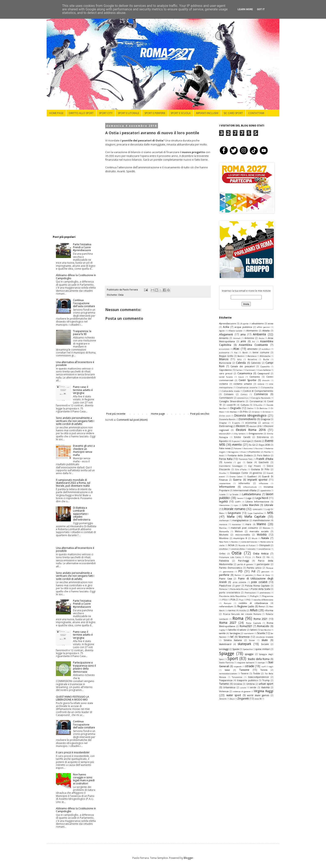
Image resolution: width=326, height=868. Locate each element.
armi (243, 341)
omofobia (223, 549)
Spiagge (227, 653)
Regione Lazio (246, 606)
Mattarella (224, 531)
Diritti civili (225, 416)
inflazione (263, 483)
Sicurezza (244, 637)
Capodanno (225, 370)
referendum (226, 606)
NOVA (231, 545)
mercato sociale (259, 531)
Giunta (222, 473)
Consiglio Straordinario (232, 401)
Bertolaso (252, 356)
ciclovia (261, 384)
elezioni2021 (225, 434)
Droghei (223, 423)
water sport (234, 695)
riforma (269, 610)
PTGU (225, 600)
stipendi (238, 666)
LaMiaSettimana (251, 494)
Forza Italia (226, 459)
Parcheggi (244, 561)
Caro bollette (264, 370)
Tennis (264, 670)
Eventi (258, 441)
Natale (265, 538)
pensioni (265, 572)
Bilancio (224, 359)
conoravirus (243, 398)
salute (243, 630)
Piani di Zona (263, 575)
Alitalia (266, 330)
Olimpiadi (264, 545)
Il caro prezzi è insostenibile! (73, 752)
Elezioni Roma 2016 (251, 430)
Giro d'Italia (241, 469)
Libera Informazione (257, 502)
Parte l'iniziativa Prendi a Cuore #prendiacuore (82, 247)
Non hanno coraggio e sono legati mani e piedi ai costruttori (84, 779)
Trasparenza (226, 680)
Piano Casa (226, 578)
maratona (236, 524)
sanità (222, 633)
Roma (238, 618)
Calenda (241, 363)
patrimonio (228, 572)
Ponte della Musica (239, 589)
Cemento (255, 377)
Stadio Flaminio (226, 663)
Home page (158, 414)
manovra (223, 524)
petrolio (249, 575)
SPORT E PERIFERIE (155, 113)
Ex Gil (252, 445)
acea (271, 323)
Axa (236, 353)
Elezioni (241, 426)
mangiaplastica (240, 520)
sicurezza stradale (264, 637)
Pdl (253, 571)
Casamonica (245, 373)
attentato (253, 349)
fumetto (228, 462)
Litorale (269, 505)
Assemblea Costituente (253, 345)
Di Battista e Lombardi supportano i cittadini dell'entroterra (82, 514)
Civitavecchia (267, 387)
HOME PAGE (56, 113)
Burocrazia (225, 363)
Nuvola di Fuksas (247, 545)
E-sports (236, 423)
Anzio (261, 338)
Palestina (224, 561)
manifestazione (261, 520)
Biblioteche (265, 356)
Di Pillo (244, 412)
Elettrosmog (226, 426)
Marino (261, 524)
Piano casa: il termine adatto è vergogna (83, 390)
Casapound (263, 373)
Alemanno (252, 330)
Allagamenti (226, 334)
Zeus (232, 699)
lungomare (234, 513)
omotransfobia (238, 549)
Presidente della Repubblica (233, 596)
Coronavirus (256, 401)
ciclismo (224, 384)
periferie (224, 575)
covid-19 (231, 405)
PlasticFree (225, 586)
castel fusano (226, 377)
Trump (266, 680)
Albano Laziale (235, 331)
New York (224, 542)
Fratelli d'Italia (265, 459)
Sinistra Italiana (233, 640)
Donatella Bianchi (227, 419)
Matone (266, 528)
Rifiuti (254, 610)
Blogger (188, 858)
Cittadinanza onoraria (247, 387)
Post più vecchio (200, 414)
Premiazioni (250, 593)
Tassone (244, 670)
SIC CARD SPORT (233, 113)
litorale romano (235, 509)
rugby (222, 630)
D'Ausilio (258, 405)
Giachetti (264, 462)
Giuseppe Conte (239, 473)
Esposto (236, 441)
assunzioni (224, 349)
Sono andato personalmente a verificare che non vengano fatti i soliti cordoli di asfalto (75, 421)
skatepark (244, 644)
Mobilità (262, 535)
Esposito (224, 441)
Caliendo (256, 363)
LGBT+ (238, 502)
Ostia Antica (261, 554)
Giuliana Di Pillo (260, 469)
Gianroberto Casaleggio (231, 466)
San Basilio (266, 630)
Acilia (226, 327)
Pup (241, 600)
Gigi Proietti (255, 466)
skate (265, 640)
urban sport (266, 684)
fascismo (248, 448)
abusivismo (258, 323)
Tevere (245, 673)
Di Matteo (232, 412)
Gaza (249, 462)
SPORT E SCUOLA (181, 113)
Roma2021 (246, 626)
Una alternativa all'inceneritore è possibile (75, 364)
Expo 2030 (265, 445)
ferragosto (233, 452)
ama (243, 334)
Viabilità (265, 687)
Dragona (265, 419)
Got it (261, 9)
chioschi (266, 380)
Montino (224, 538)
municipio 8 (240, 538)
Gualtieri (252, 476)
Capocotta (265, 366)
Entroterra (263, 437)
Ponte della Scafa (261, 589)
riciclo (243, 610)
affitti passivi (263, 327)
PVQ (248, 600)
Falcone (238, 448)
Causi (241, 377)
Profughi (254, 596)
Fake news (225, 448)
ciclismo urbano (243, 384)
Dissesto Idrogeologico (250, 415)
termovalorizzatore (228, 674)
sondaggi (224, 649)
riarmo (232, 610)
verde (253, 687)
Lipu (236, 505)
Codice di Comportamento (258, 391)
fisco (243, 452)
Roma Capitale (253, 623)
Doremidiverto (248, 419)
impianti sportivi (257, 480)
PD (240, 571)
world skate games (258, 695)
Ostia (121, 295)
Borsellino (252, 359)
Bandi (245, 353)
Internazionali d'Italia (245, 490)
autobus (266, 349)
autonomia (224, 353)
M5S (270, 513)
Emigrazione (256, 433)
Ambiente (259, 334)
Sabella (232, 630)
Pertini (238, 575)
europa (246, 441)
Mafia (231, 516)
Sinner (252, 640)
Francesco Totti (246, 459)
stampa (261, 663)
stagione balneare (245, 663)
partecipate (263, 564)
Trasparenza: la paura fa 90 (82, 333)
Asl (254, 342)
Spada (236, 649)
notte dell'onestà (249, 542)
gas (239, 462)
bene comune (261, 352)
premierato (265, 593)
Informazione (227, 487)
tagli (271, 666)
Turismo (224, 684)
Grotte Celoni (236, 477)
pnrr (238, 586)
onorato (252, 549)
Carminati (250, 370)
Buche (266, 359)
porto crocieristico (230, 592)
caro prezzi (226, 373)
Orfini (222, 554)
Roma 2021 (261, 619)
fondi (222, 456)
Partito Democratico (231, 568)
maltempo (224, 520)
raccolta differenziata (263, 600)
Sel (232, 637)
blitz (239, 359)
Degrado (236, 408)
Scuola (261, 633)
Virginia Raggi (264, 691)
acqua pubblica (243, 327)
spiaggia (249, 654)
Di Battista (262, 408)
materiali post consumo (244, 528)
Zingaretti (243, 699)
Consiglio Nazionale (261, 398)
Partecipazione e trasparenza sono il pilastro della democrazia (84, 667)
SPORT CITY (106, 113)
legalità (223, 502)
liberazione (224, 505)
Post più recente (116, 414)
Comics (244, 394)
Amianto (224, 338)
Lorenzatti (257, 509)
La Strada (234, 494)
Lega (249, 498)
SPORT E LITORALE (128, 113)
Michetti (224, 535)
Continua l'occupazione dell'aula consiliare (84, 303)
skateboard (225, 644)
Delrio (250, 408)
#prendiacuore (228, 323)
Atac (236, 349)
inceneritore (225, 483)
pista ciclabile (239, 582)
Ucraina (238, 684)
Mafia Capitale (255, 516)
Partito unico (254, 568)
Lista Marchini (251, 505)
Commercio (261, 394)
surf (263, 666)
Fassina (259, 448)
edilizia (266, 423)
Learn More (245, 9)
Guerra (237, 480)
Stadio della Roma (259, 659)
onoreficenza (264, 549)
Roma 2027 (228, 623)
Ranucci (228, 603)
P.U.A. (248, 557)
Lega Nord (262, 498)
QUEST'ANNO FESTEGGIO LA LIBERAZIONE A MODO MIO (72, 698)
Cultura (245, 405)
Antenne (249, 338)
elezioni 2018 (255, 426)
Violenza (224, 691)
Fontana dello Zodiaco (240, 455)
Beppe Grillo (226, 356)
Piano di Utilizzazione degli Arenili (246, 580)
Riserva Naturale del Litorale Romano (242, 614)
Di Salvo (256, 412)
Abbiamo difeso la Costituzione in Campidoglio (76, 277)
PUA (233, 600)
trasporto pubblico (248, 680)
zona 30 (258, 699)
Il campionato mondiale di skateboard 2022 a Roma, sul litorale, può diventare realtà (73, 483)
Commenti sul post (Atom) (132, 420)
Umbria (251, 684)
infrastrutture (250, 487)
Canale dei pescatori (243, 366)
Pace (259, 557)
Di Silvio (267, 412)
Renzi (262, 606)
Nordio (234, 542)
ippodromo (265, 490)
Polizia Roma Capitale (257, 586)
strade (250, 666)
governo (257, 473)
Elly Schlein (240, 434)
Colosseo (229, 394)
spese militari (263, 649)
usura (243, 688)
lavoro (240, 498)
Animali (237, 338)
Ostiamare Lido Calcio (230, 557)
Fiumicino (254, 452)
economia (251, 423)
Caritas (239, 370)
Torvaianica (237, 677)
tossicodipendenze (258, 677)
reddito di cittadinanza (253, 603)
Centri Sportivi (247, 380)
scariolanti (249, 633)
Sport (233, 658)
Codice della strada (231, 391)
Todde (257, 673)
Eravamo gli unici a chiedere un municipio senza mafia (84, 450)
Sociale (265, 644)
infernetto (244, 483)
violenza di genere (242, 691)
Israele (222, 494)
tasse (227, 670)
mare (248, 524)
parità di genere (245, 564)
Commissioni (226, 398)
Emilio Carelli (242, 437)
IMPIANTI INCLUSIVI (207, 113)
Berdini (241, 356)
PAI (268, 557)
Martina (223, 528)
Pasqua (270, 568)
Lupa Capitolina (255, 513)
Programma (268, 596)
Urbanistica (229, 687)
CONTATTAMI (256, 113)
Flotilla (267, 452)
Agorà (222, 331)
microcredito (243, 535)
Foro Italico (264, 455)
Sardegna (235, 633)
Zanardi (223, 699)
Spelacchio (248, 649)
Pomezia (223, 589)
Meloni (239, 531)
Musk (254, 538)
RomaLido (263, 626)
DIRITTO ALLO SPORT (81, 113)
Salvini (254, 630)
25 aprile (244, 324)
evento (237, 445)
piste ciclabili (259, 582)
